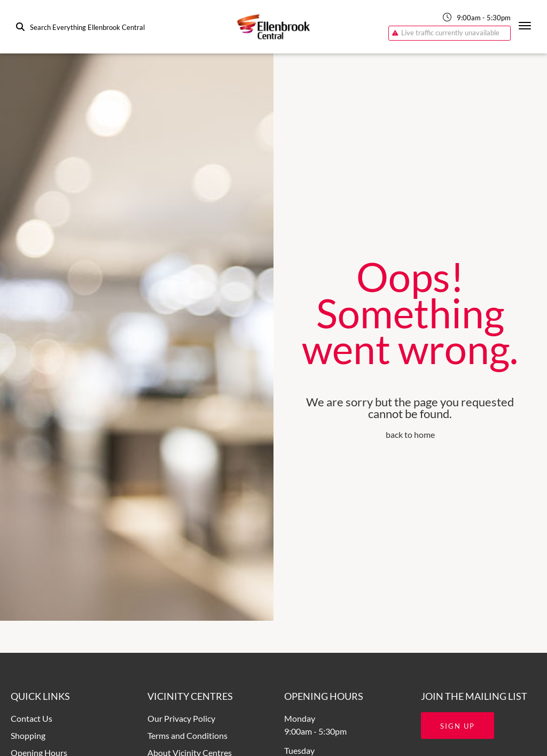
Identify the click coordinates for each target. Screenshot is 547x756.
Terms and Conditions (187, 735)
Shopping (28, 735)
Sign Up (458, 726)
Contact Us (32, 718)
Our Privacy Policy (181, 718)
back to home (410, 434)
